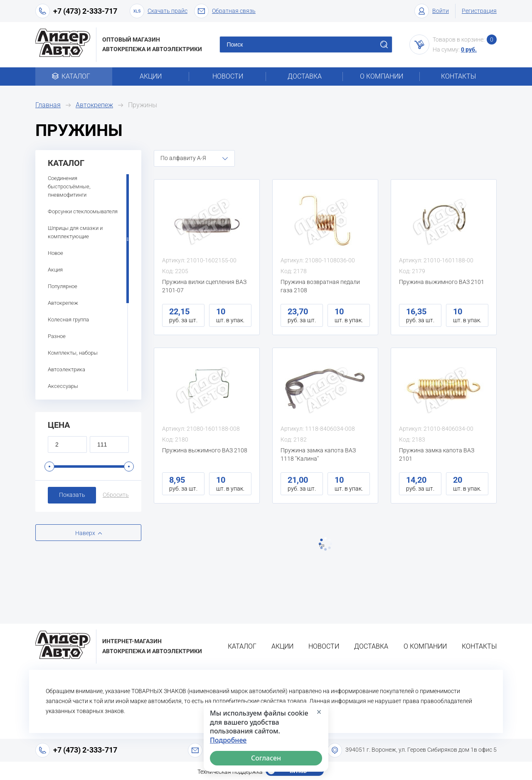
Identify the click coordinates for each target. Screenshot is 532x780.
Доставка (305, 76)
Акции (151, 76)
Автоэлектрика (66, 369)
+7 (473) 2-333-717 (85, 11)
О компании (382, 76)
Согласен (266, 758)
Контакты (458, 76)
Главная (48, 105)
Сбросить (116, 495)
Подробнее (228, 740)
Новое (55, 253)
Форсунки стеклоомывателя (83, 211)
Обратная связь (225, 11)
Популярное (63, 286)
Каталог (74, 76)
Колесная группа (68, 320)
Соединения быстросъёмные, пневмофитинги (69, 186)
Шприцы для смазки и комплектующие (75, 232)
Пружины (143, 105)
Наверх (85, 533)
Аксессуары (63, 386)
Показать (72, 495)
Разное (57, 336)
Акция (55, 270)
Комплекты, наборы (73, 353)
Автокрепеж (94, 105)
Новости (228, 76)
